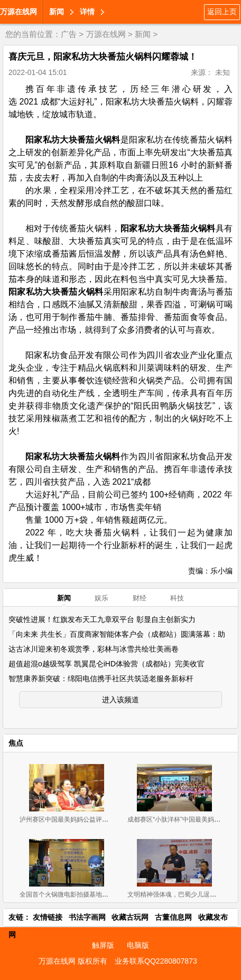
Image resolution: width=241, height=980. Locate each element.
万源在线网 (18, 12)
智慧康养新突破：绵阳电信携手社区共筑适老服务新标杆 (101, 679)
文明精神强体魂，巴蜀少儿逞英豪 (175, 894)
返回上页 (222, 12)
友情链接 (48, 917)
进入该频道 (121, 700)
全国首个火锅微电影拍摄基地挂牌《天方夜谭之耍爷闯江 (99, 894)
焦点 (16, 743)
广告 (69, 34)
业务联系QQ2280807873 (156, 961)
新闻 (57, 12)
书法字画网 (87, 917)
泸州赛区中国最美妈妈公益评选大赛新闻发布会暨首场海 (99, 819)
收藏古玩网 (130, 917)
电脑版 (138, 945)
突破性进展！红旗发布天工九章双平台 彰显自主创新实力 (102, 619)
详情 (87, 12)
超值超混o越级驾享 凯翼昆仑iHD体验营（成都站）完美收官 (106, 664)
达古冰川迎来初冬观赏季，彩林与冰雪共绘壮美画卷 (94, 649)
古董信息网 (173, 917)
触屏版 (103, 945)
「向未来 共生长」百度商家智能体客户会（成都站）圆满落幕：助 (117, 634)
